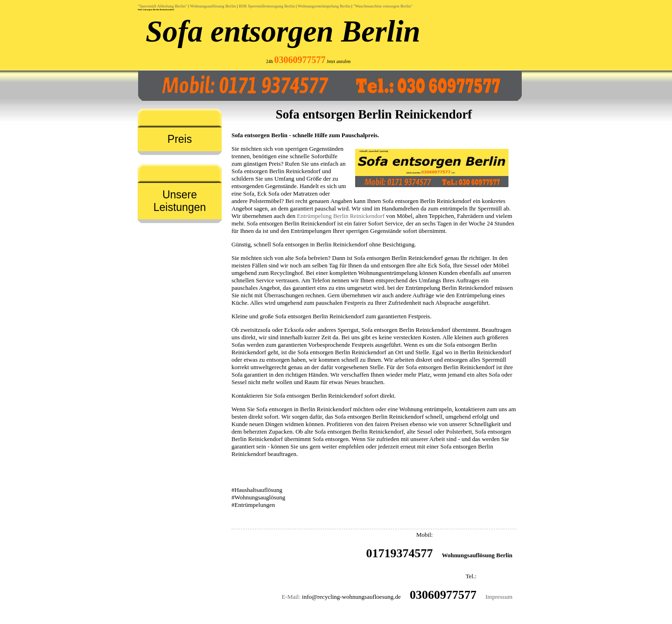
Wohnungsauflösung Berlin (213, 6)
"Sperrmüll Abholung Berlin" (162, 6)
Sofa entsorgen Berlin (283, 31)
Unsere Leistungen (180, 201)
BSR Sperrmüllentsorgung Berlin (267, 6)
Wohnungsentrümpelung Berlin (324, 6)
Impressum (499, 597)
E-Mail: (291, 597)
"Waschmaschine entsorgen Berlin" (383, 6)
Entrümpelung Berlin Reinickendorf (341, 216)
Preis (180, 139)
